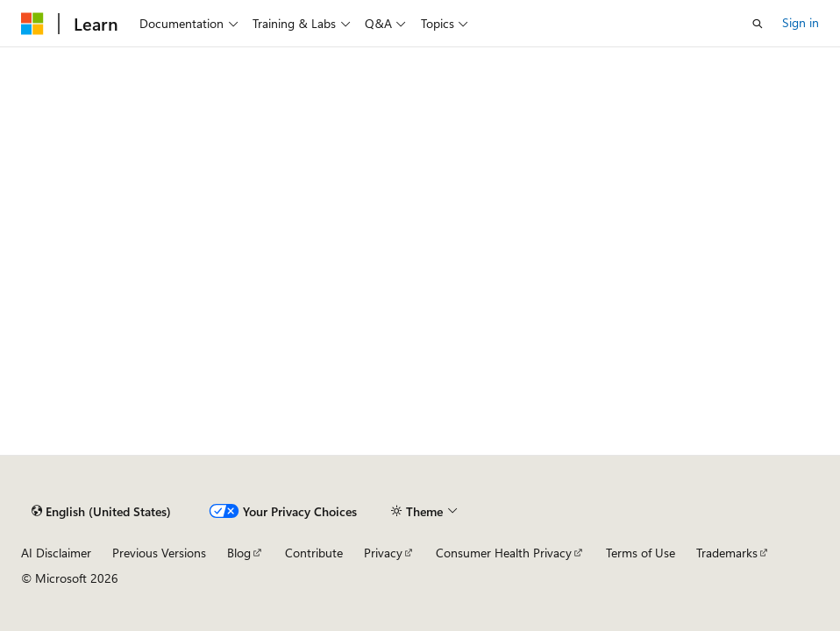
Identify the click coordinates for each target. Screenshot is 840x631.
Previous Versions (159, 553)
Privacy (383, 553)
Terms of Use (641, 553)
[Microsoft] (32, 24)
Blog (239, 553)
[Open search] (758, 24)
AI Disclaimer (56, 553)
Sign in (801, 22)
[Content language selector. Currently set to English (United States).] (101, 512)
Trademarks (727, 553)
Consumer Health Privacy (504, 553)
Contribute (314, 553)
